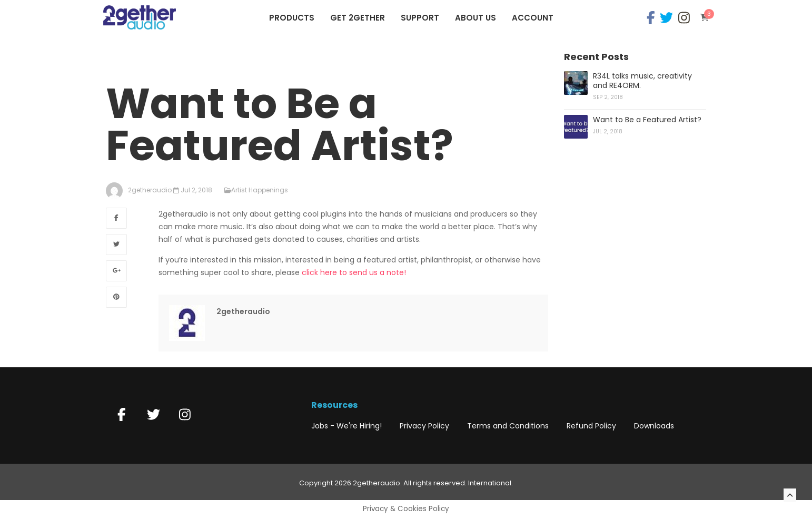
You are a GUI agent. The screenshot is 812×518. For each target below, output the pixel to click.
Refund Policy (591, 426)
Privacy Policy (424, 426)
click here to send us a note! (354, 272)
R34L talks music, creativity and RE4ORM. (642, 81)
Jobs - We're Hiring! (346, 426)
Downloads (654, 426)
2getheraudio (243, 311)
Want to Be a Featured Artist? (647, 120)
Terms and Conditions (508, 426)
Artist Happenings (260, 190)
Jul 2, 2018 (196, 190)
